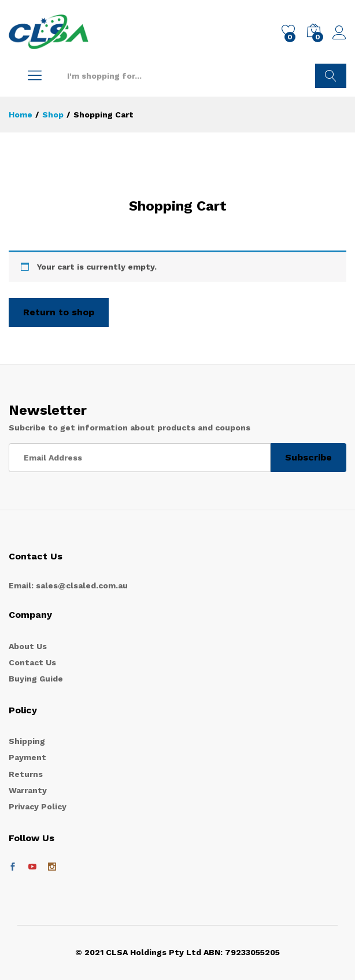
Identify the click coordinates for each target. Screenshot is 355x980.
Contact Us (32, 662)
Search (331, 76)
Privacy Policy (38, 806)
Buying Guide (36, 679)
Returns (26, 774)
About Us (28, 646)
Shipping (27, 741)
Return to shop (59, 312)
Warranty (28, 790)
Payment (27, 757)
